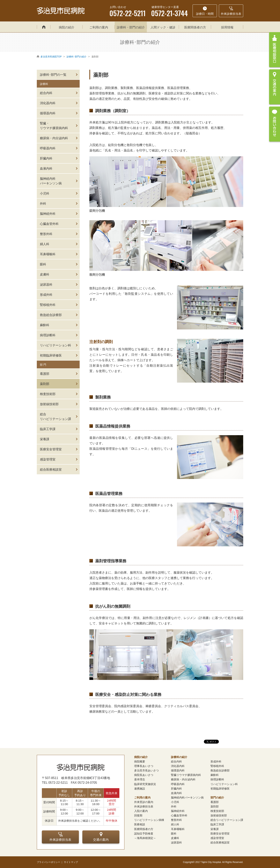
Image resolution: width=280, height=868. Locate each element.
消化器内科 (48, 103)
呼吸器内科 (48, 148)
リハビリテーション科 (55, 345)
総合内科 (46, 93)
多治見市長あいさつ (146, 770)
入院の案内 (141, 811)
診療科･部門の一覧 (53, 75)
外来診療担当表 (60, 837)
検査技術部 (48, 394)
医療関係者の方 (195, 27)
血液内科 (46, 169)
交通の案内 (101, 837)
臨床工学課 (48, 429)
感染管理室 (48, 459)
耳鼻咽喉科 (48, 254)
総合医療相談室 (51, 470)
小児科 (45, 193)
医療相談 (140, 824)
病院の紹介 (67, 27)
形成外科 (46, 295)
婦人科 (45, 244)
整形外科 (46, 234)
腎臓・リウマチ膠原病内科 (54, 126)
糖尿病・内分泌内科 (54, 138)
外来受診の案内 (144, 802)
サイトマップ (71, 862)
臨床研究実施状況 (145, 784)
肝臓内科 (46, 158)
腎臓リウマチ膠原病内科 (186, 775)
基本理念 (140, 779)
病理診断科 (48, 335)
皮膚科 (45, 274)
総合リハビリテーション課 (55, 417)
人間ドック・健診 (163, 27)
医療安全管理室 (51, 449)
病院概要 (140, 761)
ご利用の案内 (99, 27)
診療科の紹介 (179, 757)
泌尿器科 (46, 285)
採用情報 (227, 27)
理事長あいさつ (144, 766)
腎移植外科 (48, 305)
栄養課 (45, 439)
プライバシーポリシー (48, 862)
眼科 (43, 264)
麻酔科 (45, 325)
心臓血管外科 (49, 224)
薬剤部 (45, 384)
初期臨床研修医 (51, 355)
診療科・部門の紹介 (131, 27)
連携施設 (140, 789)
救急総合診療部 (51, 315)
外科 (43, 204)
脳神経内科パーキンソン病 (51, 181)
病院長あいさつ (144, 775)
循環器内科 (48, 113)
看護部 (45, 374)
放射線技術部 (49, 404)
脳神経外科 (48, 214)
